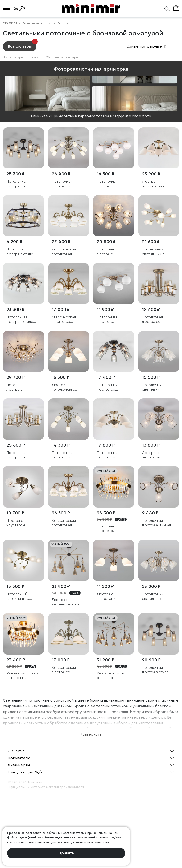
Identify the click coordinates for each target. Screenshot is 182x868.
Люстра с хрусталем (16, 523)
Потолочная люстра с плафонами (107, 184)
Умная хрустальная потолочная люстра (23, 676)
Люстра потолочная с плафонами (154, 184)
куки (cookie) (30, 837)
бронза (32, 57)
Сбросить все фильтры (62, 57)
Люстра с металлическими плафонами (66, 602)
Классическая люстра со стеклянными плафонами (64, 320)
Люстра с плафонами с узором (153, 455)
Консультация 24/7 (25, 772)
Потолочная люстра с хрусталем (107, 252)
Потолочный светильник (153, 387)
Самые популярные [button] (147, 46)
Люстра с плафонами (106, 596)
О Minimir (16, 751)
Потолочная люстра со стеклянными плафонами (18, 184)
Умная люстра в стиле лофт (110, 676)
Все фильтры (22, 45)
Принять (66, 853)
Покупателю (19, 758)
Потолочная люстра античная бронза (156, 523)
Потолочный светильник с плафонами (153, 252)
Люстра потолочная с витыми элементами (63, 387)
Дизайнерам (19, 765)
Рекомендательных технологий (70, 837)
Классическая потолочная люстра (64, 252)
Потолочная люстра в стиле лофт (20, 252)
